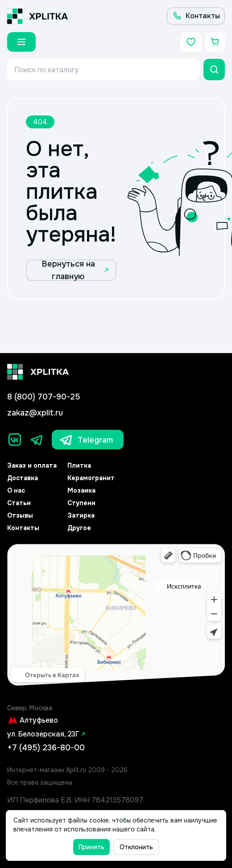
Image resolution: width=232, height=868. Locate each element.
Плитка (79, 465)
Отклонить (136, 847)
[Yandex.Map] (116, 615)
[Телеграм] (37, 440)
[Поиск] (214, 70)
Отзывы (20, 515)
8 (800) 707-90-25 (44, 397)
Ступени (81, 503)
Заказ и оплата (32, 465)
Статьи (19, 503)
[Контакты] (196, 16)
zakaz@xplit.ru (35, 413)
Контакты (23, 528)
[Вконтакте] (15, 440)
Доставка (23, 478)
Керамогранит (91, 478)
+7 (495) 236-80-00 (46, 748)
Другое (79, 528)
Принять (91, 847)
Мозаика (81, 490)
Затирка (81, 515)
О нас (16, 490)
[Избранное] (191, 42)
